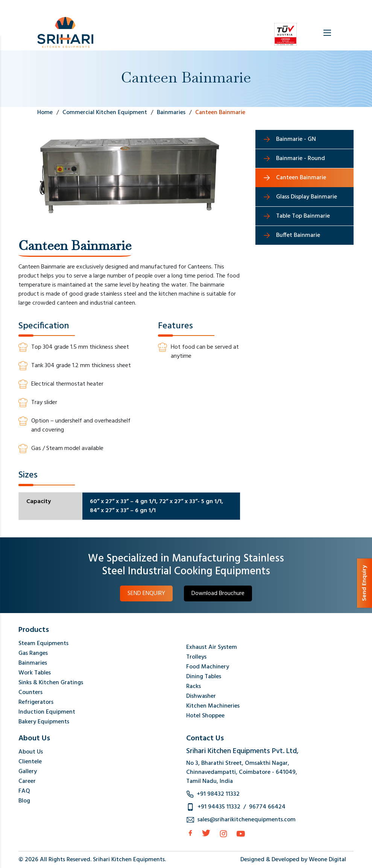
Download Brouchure (218, 593)
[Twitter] (206, 833)
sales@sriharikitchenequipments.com (247, 820)
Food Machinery (208, 667)
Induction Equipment (47, 712)
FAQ (24, 791)
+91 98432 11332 (218, 794)
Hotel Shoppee (205, 716)
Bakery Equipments (44, 722)
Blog (24, 801)
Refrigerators (36, 702)
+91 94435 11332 (219, 807)
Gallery (28, 772)
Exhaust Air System (212, 647)
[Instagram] (223, 834)
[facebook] (190, 833)
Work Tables (35, 673)
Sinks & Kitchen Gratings (51, 683)
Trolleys (196, 657)
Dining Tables (204, 677)
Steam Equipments (43, 644)
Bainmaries (33, 663)
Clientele (30, 762)
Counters (30, 693)
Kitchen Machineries (213, 706)
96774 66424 (267, 807)
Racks (194, 686)
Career (27, 781)
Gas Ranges (33, 653)
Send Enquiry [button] (364, 583)
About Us (31, 752)
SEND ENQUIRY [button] (146, 593)
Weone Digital (327, 860)
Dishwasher (201, 696)
